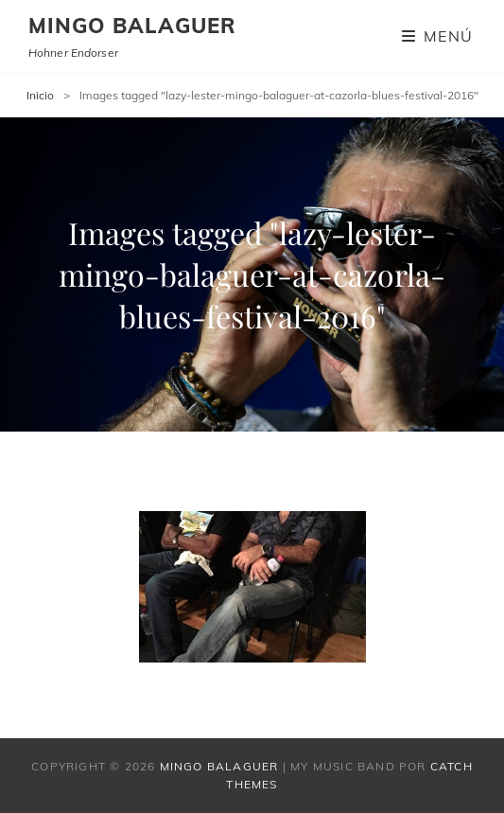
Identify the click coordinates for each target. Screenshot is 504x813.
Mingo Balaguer (132, 26)
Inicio (40, 95)
